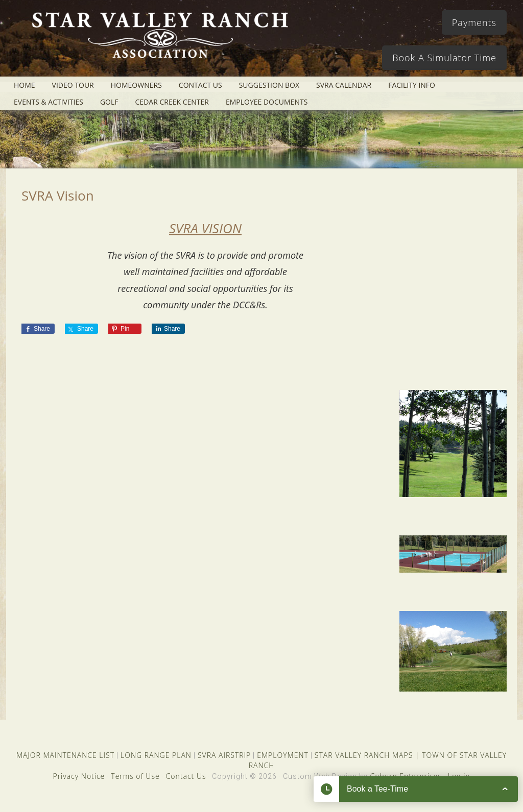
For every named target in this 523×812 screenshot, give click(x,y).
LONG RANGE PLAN (156, 755)
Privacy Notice (79, 776)
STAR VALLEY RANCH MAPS (364, 755)
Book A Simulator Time (444, 58)
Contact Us (186, 776)
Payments (474, 22)
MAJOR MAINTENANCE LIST (65, 755)
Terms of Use (135, 776)
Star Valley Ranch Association (159, 43)
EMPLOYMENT (283, 755)
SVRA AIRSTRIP (224, 755)
